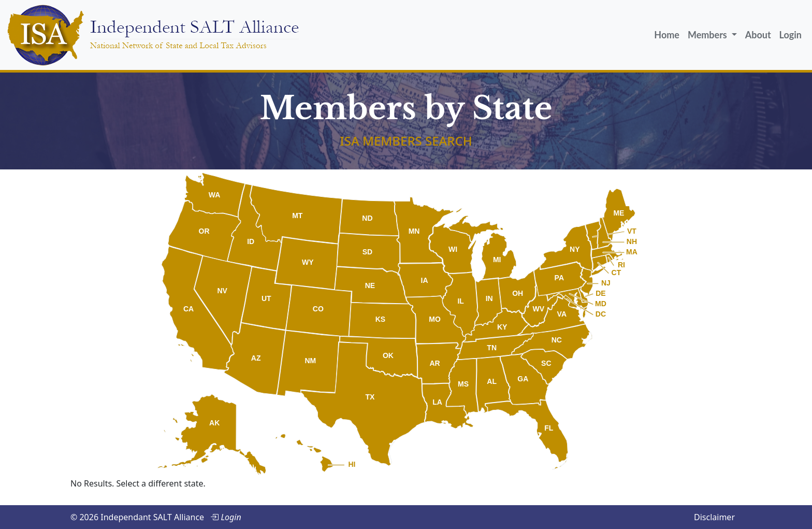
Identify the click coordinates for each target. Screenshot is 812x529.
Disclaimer (714, 517)
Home (667, 35)
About (758, 35)
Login (791, 35)
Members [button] (708, 35)
